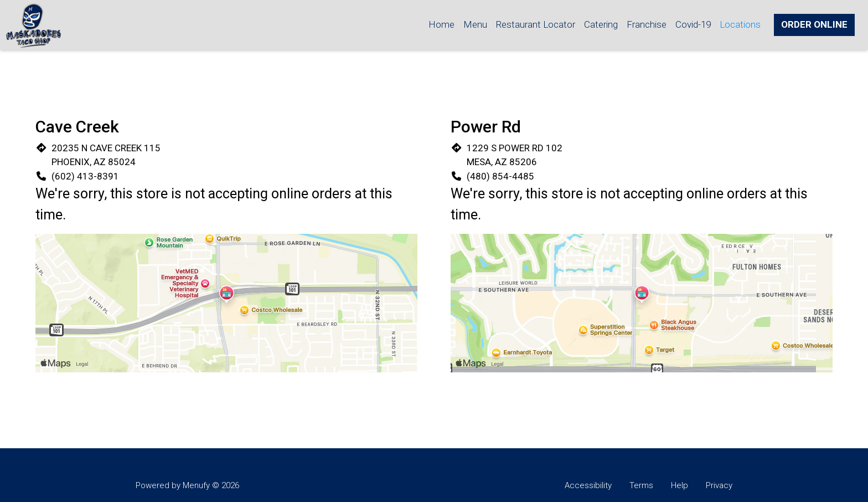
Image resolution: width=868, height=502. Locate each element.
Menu (475, 24)
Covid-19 (693, 24)
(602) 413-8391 (85, 176)
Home (441, 24)
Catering (601, 24)
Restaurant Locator (536, 24)
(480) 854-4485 (500, 176)
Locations (740, 24)
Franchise (647, 24)
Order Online (814, 24)
